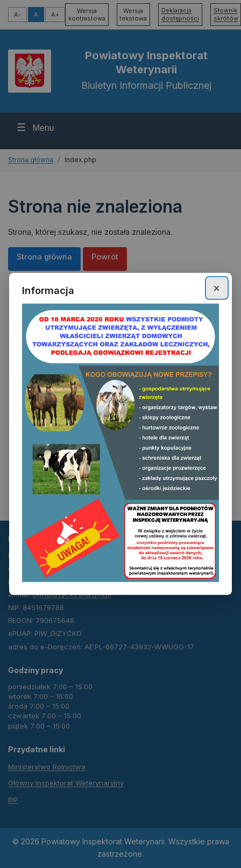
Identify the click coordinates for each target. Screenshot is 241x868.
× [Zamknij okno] (217, 288)
